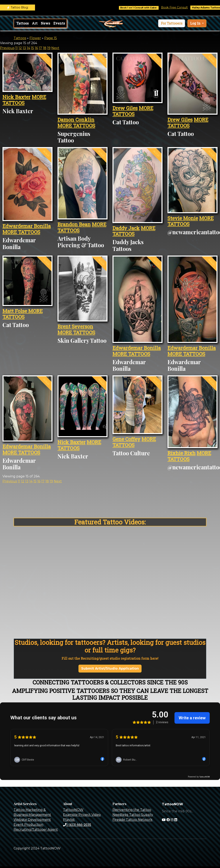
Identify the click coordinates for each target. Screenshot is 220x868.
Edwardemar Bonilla (27, 226)
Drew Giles (125, 108)
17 (40, 48)
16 (36, 48)
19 (49, 48)
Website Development (32, 820)
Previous (7, 48)
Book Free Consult (180, 7)
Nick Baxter (16, 97)
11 (16, 48)
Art (35, 23)
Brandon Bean (74, 224)
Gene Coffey (126, 439)
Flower (35, 38)
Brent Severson (75, 326)
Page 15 (51, 38)
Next (55, 48)
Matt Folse (15, 311)
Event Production (28, 825)
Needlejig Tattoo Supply (133, 815)
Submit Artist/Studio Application (110, 668)
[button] (172, 23)
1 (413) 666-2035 (77, 825)
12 (20, 48)
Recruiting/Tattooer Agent (36, 830)
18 (45, 48)
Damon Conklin (76, 120)
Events (59, 23)
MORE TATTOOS (24, 100)
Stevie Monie (183, 218)
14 (28, 48)
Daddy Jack (126, 228)
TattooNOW (73, 810)
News (45, 23)
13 (24, 48)
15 (32, 48)
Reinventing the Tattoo (132, 810)
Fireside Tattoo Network (132, 820)
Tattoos (23, 23)
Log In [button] (196, 23)
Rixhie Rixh (181, 453)
